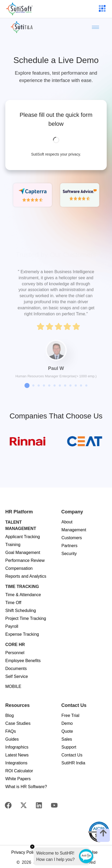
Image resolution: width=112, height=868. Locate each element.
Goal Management (23, 553)
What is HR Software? (26, 787)
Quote (67, 731)
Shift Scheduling (21, 611)
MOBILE (13, 686)
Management (74, 530)
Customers (72, 538)
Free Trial (70, 715)
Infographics (17, 747)
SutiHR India (73, 763)
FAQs (11, 731)
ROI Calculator (19, 771)
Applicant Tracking (23, 537)
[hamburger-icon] (102, 9)
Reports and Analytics (26, 576)
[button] (27, 385)
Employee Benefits (23, 661)
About (67, 522)
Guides (12, 739)
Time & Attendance (23, 595)
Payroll (12, 626)
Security (69, 554)
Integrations (16, 763)
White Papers (18, 779)
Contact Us (72, 755)
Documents (16, 669)
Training (13, 545)
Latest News (17, 755)
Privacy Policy (24, 852)
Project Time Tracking (26, 618)
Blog (10, 715)
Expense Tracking (22, 634)
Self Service (17, 676)
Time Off (13, 603)
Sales (67, 739)
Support (69, 747)
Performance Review (25, 560)
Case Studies (18, 723)
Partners (69, 546)
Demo (67, 723)
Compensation (19, 568)
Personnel (15, 653)
